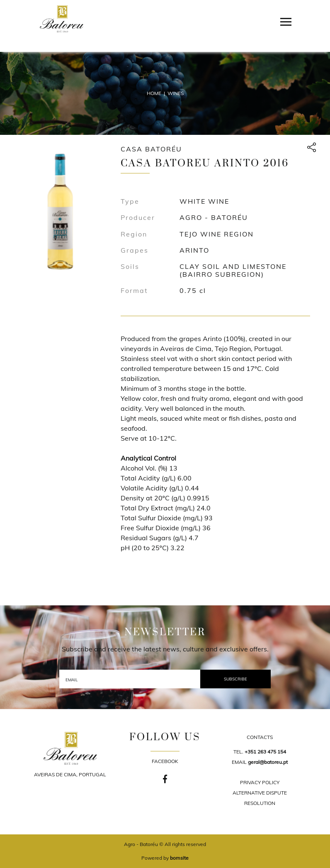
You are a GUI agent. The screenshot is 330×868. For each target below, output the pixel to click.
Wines (176, 93)
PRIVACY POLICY (260, 782)
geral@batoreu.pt (268, 762)
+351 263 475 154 (265, 752)
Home (154, 93)
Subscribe (235, 679)
